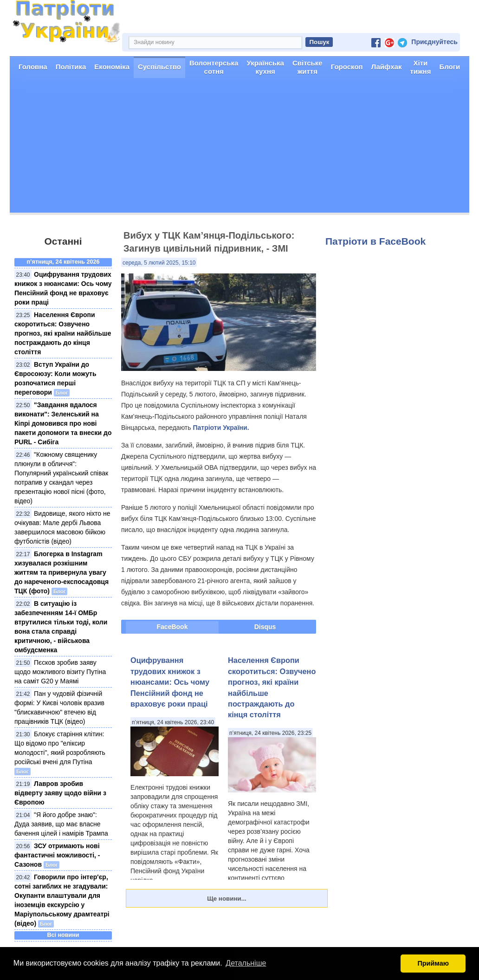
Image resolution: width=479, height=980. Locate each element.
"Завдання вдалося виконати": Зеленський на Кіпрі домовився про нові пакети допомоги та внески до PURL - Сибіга (63, 423)
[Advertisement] (239, 148)
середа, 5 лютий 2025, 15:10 (159, 263)
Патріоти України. (221, 428)
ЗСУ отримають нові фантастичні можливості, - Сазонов (57, 855)
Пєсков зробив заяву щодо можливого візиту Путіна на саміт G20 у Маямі (60, 672)
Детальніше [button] (246, 963)
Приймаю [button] (433, 963)
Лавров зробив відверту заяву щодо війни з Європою (60, 793)
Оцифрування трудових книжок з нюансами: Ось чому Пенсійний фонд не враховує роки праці (170, 682)
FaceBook (172, 627)
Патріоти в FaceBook (375, 241)
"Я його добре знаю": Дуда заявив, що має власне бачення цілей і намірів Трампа (61, 824)
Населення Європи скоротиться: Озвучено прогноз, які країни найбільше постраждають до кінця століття (63, 333)
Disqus (265, 627)
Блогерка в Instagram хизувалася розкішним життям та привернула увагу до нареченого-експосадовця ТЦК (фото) (61, 572)
